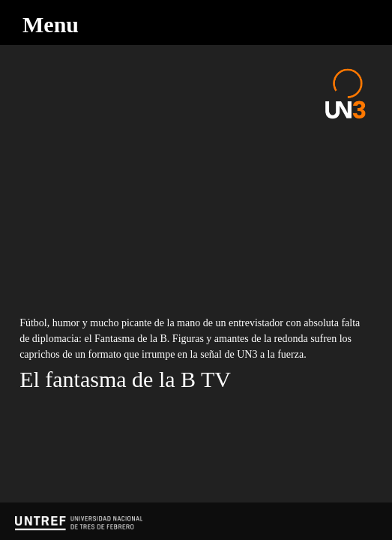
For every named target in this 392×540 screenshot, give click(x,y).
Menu (51, 24)
